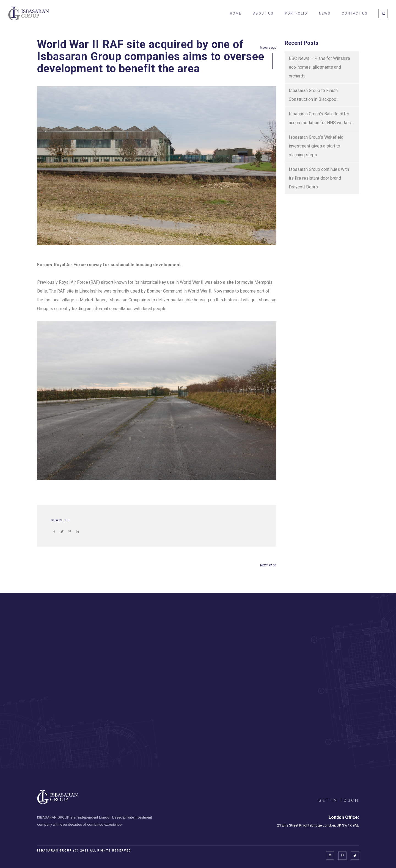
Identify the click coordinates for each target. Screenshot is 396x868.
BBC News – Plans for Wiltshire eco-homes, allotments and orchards (319, 67)
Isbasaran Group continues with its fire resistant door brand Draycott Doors (319, 178)
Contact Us (355, 13)
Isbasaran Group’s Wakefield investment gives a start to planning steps (316, 146)
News (325, 13)
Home (236, 13)
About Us (263, 13)
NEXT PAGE (268, 565)
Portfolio (296, 13)
